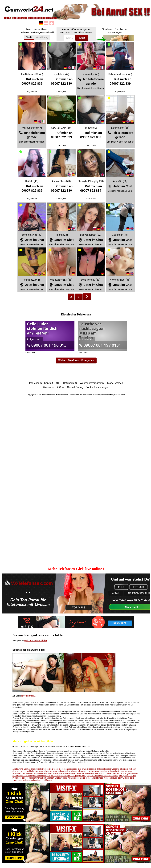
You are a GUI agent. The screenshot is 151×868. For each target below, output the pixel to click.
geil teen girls (84, 776)
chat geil (122, 776)
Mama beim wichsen (45, 778)
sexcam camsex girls (122, 773)
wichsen (32, 778)
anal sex (38, 780)
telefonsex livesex (51, 773)
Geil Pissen (95, 776)
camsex (95, 773)
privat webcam (93, 771)
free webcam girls (24, 771)
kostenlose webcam (124, 771)
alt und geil (131, 776)
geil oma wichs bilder (36, 641)
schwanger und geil (69, 776)
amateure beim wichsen (65, 778)
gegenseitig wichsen (84, 778)
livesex (40, 773)
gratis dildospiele (89, 769)
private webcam (50, 771)
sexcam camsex (105, 773)
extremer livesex (84, 773)
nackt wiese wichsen (102, 778)
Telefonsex (124, 769)
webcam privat (64, 771)
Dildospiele (47, 769)
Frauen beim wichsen (120, 778)
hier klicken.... (29, 696)
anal (32, 780)
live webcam (31, 773)
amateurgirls (18, 769)
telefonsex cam (19, 773)
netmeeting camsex (42, 776)
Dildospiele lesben (60, 769)
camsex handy (27, 776)
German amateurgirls (33, 769)
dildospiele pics (75, 769)
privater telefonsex (79, 771)
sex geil (25, 778)
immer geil (17, 778)
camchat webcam (107, 771)
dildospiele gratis (104, 769)
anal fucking (47, 780)
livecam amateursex (68, 773)
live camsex (56, 776)
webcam (115, 769)
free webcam (38, 771)
